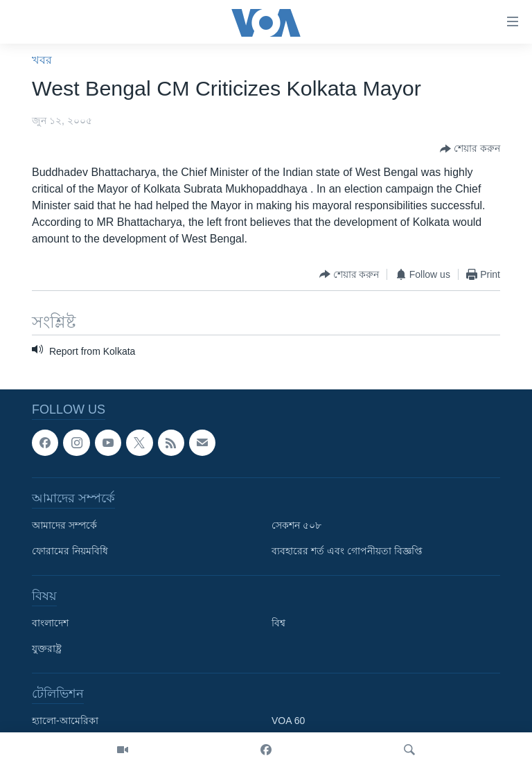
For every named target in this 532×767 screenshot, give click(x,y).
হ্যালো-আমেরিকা (65, 721)
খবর (42, 60)
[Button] (470, 149)
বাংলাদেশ (50, 623)
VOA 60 (288, 721)
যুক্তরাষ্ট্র (47, 649)
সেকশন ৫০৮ (296, 525)
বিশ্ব (278, 623)
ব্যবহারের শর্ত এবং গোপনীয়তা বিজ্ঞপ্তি (347, 551)
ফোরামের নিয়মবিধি (70, 551)
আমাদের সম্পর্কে (64, 525)
